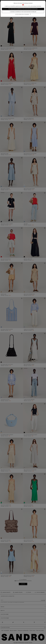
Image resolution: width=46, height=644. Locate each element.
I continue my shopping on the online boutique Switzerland (23, 12)
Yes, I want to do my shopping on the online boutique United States (23, 9)
